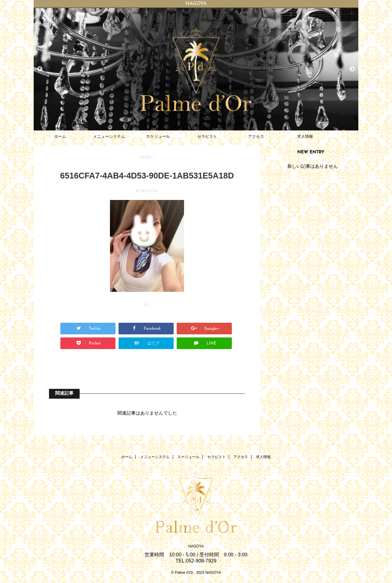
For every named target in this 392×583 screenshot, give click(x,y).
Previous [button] (40, 69)
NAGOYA (196, 546)
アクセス (256, 136)
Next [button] (352, 69)
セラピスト (207, 136)
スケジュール (158, 136)
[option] (196, 69)
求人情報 (305, 136)
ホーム (60, 136)
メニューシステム (109, 136)
